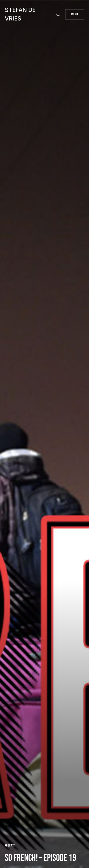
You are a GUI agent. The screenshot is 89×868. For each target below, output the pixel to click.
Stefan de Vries (20, 14)
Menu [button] (75, 14)
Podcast (10, 845)
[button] (59, 14)
